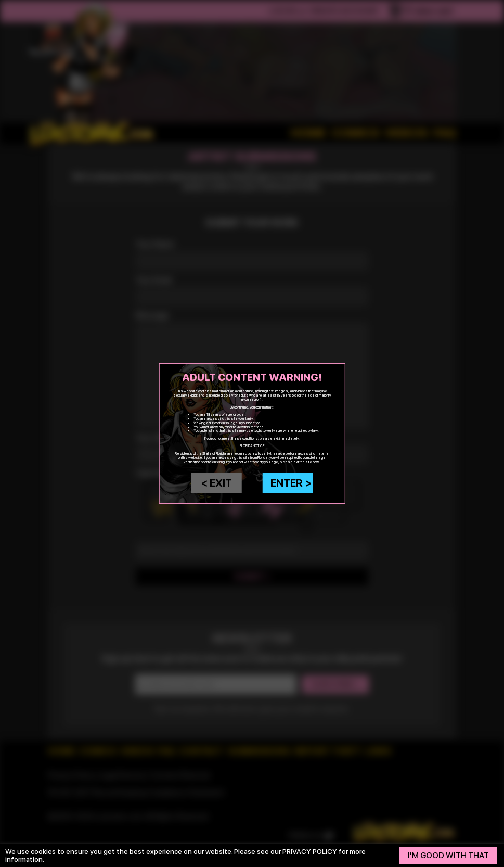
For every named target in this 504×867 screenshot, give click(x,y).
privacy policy (310, 851)
